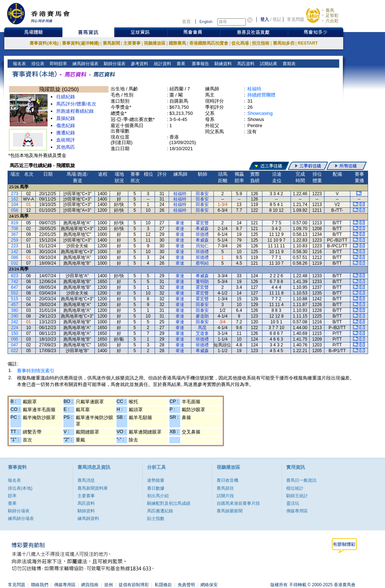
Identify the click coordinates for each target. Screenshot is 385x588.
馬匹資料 (245, 64)
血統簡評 (66, 140)
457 (14, 305)
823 (14, 276)
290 (14, 316)
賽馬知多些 (284, 43)
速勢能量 (156, 480)
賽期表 (289, 64)
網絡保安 (209, 585)
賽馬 (330, 10)
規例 (109, 585)
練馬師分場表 (85, 64)
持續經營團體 (261, 95)
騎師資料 (86, 511)
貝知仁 (202, 246)
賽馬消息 (86, 480)
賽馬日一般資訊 (301, 480)
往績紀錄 (66, 97)
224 (14, 328)
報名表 (19, 64)
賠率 (12, 496)
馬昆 (202, 328)
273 (14, 194)
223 (14, 246)
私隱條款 (163, 585)
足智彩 (332, 15)
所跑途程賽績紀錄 (75, 111)
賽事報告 (199, 64)
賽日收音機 (227, 480)
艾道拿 (202, 333)
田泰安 (202, 194)
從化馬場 (240, 43)
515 (14, 299)
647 (14, 287)
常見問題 (296, 19)
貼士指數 (156, 519)
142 (14, 252)
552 (14, 293)
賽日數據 (156, 488)
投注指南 (261, 43)
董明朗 (202, 282)
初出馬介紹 (158, 496)
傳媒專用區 (297, 511)
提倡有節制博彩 (134, 585)
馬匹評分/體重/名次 (76, 104)
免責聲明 (186, 585)
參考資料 (139, 64)
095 (14, 339)
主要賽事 (132, 43)
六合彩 (332, 21)
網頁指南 (90, 585)
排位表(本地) (20, 488)
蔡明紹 (202, 263)
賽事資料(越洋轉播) (81, 43)
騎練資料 (223, 64)
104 (14, 205)
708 (14, 229)
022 (14, 351)
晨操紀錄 (66, 118)
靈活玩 (293, 503)
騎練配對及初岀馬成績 (169, 503)
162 (14, 199)
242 (14, 322)
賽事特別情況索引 (36, 371)
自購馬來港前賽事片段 (238, 503)
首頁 (186, 22)
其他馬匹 (66, 147)
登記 (277, 19)
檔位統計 (295, 488)
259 (14, 240)
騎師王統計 (297, 496)
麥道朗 (202, 316)
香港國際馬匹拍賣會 (209, 43)
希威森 (202, 229)
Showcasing (260, 113)
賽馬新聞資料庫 (93, 488)
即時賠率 (58, 64)
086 (14, 257)
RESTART (308, 43)
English (206, 22)
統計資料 (162, 64)
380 (14, 310)
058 (14, 210)
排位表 (37, 64)
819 (14, 223)
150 (14, 333)
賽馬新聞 (111, 43)
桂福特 (254, 89)
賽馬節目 (225, 488)
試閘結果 (268, 64)
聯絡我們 (40, 585)
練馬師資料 (88, 519)
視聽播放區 (155, 43)
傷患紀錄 (66, 125)
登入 (265, 19)
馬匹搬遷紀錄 (160, 511)
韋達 (180, 223)
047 (14, 345)
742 (14, 282)
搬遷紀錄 (66, 133)
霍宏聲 (202, 223)
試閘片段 (225, 496)
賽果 (180, 64)
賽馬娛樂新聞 (230, 511)
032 (14, 263)
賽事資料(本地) (44, 43)
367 (14, 234)
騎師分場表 (114, 64)
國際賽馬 (177, 43)
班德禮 (202, 234)
